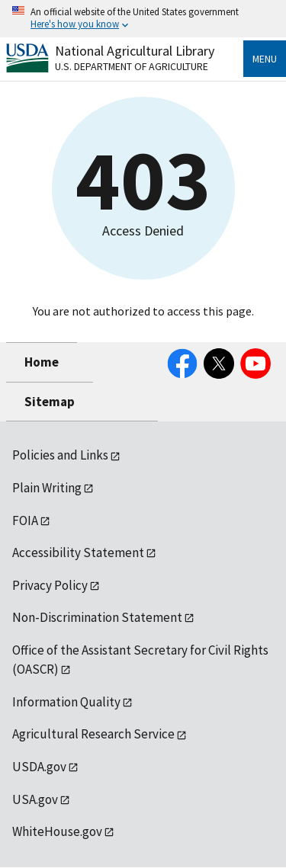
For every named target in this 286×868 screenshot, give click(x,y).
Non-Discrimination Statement (97, 617)
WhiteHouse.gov (57, 831)
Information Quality (66, 702)
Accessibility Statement (78, 553)
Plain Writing (47, 488)
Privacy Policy (50, 585)
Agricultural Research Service (93, 734)
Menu (265, 59)
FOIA (25, 520)
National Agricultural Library (135, 51)
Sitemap (50, 402)
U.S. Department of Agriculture (132, 66)
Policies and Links (60, 455)
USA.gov (35, 799)
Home (42, 362)
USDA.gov (39, 767)
